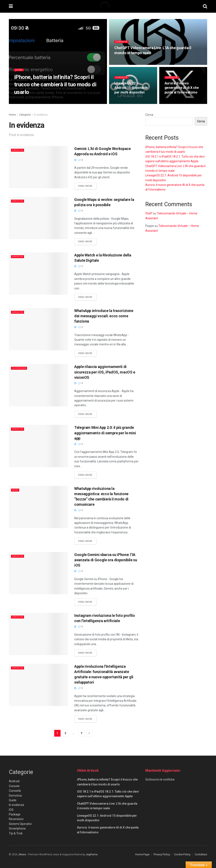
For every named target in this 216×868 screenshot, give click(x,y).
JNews (22, 854)
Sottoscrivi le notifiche (160, 779)
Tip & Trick (16, 833)
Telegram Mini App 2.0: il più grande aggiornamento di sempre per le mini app (105, 433)
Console (14, 786)
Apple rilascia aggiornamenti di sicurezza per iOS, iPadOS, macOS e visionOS (105, 372)
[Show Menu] (11, 6)
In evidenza (41, 115)
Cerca (149, 115)
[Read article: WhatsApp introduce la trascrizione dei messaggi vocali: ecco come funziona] (38, 329)
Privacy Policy (162, 854)
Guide (19, 73)
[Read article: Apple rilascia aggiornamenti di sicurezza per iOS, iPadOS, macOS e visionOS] (38, 385)
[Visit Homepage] (108, 6)
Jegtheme (92, 854)
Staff (149, 213)
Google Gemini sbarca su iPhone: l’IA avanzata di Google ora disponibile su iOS (106, 560)
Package (15, 814)
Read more (87, 186)
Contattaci (201, 854)
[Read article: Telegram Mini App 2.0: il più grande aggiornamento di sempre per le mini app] (38, 446)
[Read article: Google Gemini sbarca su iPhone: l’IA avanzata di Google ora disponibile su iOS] (38, 573)
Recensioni (16, 819)
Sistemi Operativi (20, 824)
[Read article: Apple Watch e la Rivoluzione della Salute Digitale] (38, 274)
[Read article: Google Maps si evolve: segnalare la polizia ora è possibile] (38, 218)
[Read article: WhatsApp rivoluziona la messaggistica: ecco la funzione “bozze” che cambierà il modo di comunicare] (38, 507)
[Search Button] (205, 6)
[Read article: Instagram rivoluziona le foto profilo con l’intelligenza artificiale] (38, 634)
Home (12, 115)
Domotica (15, 796)
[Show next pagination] (89, 733)
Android (14, 781)
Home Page (142, 854)
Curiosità (123, 45)
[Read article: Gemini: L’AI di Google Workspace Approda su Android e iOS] (38, 167)
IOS (11, 810)
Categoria (25, 115)
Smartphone (17, 828)
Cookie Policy (182, 854)
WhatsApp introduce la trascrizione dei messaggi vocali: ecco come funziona (104, 316)
